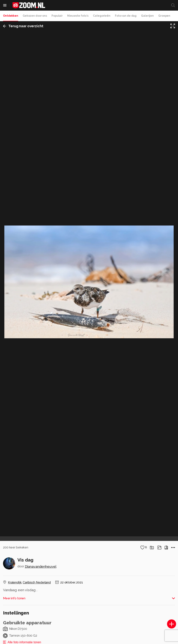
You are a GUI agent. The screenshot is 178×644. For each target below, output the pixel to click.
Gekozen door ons (35, 16)
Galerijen (147, 16)
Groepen (164, 16)
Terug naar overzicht (23, 26)
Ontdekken (11, 16)
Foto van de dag (126, 16)
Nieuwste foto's (78, 16)
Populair (57, 16)
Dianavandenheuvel (41, 567)
